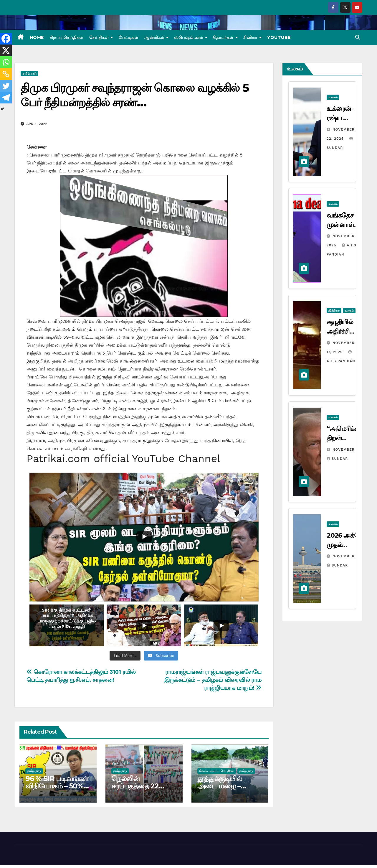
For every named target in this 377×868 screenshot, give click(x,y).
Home (37, 37)
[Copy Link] (6, 74)
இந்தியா (334, 311)
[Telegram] (6, 98)
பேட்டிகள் (129, 37)
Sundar (337, 459)
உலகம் (333, 97)
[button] (358, 37)
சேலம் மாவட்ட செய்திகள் (217, 771)
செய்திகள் (100, 37)
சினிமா (251, 37)
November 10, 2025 (353, 556)
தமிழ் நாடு (29, 74)
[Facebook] (6, 39)
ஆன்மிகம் (155, 37)
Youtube (279, 37)
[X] (6, 50)
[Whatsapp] (6, 62)
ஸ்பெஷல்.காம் (189, 37)
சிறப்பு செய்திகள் (67, 37)
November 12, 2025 (353, 449)
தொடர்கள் (224, 37)
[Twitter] (6, 86)
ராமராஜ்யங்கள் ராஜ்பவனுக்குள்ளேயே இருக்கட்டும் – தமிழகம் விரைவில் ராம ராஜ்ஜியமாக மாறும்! (213, 680)
